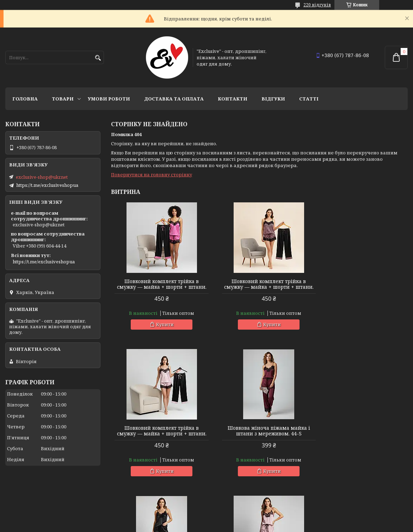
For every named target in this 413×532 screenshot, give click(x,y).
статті (309, 99)
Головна (25, 99)
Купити (162, 330)
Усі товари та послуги (375, 499)
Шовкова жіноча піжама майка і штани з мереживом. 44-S (159, 436)
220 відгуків (317, 5)
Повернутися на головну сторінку (152, 175)
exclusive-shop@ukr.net (42, 177)
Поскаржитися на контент (255, 525)
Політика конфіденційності (322, 525)
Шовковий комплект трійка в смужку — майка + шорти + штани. (158, 287)
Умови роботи (109, 99)
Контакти (233, 99)
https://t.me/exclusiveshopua (47, 185)
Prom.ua (245, 519)
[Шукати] (98, 58)
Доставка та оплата (174, 99)
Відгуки (273, 99)
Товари (63, 99)
